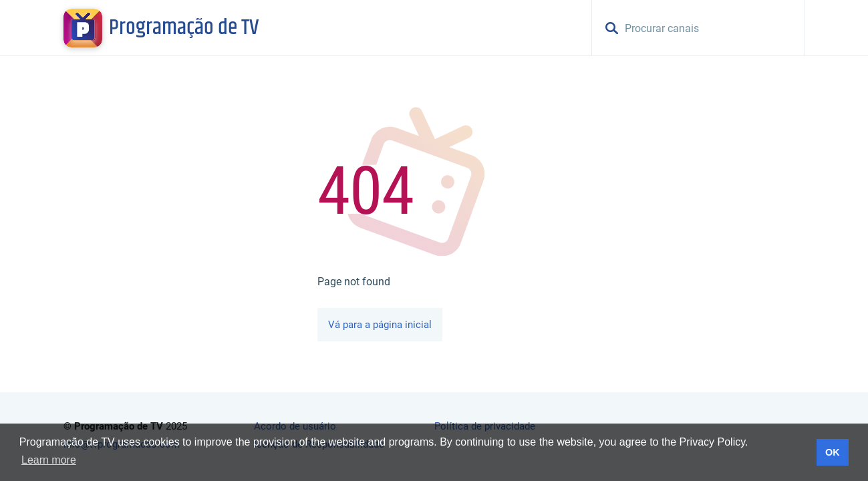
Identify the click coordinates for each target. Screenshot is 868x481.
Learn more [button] (49, 460)
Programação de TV (184, 28)
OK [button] (833, 452)
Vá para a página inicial (380, 325)
